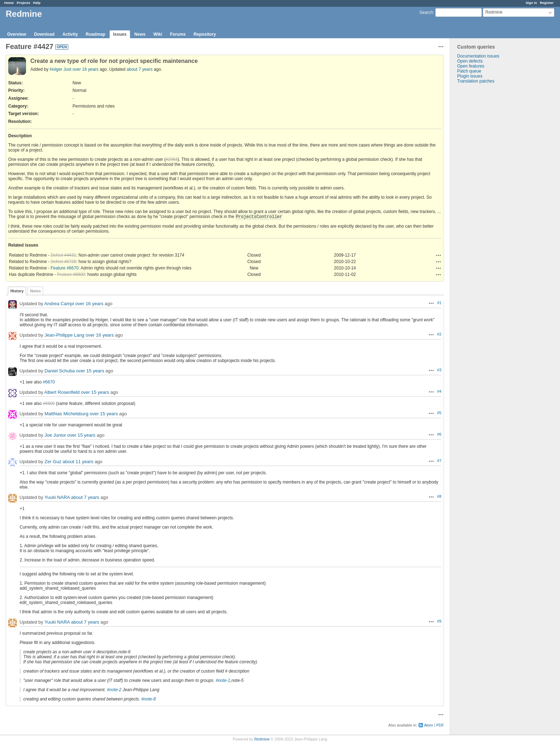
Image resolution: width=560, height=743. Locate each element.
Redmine (262, 739)
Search (426, 13)
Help (37, 3)
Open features (471, 66)
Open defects (470, 61)
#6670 (49, 382)
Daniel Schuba (60, 371)
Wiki (158, 34)
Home (9, 3)
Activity (70, 34)
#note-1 (223, 680)
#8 (439, 496)
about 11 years (78, 462)
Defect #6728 (63, 262)
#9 (439, 621)
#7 (439, 461)
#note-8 (148, 699)
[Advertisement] (486, 196)
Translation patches (476, 81)
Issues (120, 34)
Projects (24, 3)
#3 (439, 370)
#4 (439, 391)
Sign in (531, 3)
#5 (439, 413)
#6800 (49, 403)
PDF (440, 725)
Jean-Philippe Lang (64, 335)
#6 (439, 434)
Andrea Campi (59, 304)
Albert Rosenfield (62, 392)
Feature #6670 (65, 268)
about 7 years (140, 69)
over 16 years (86, 69)
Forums (178, 34)
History (17, 291)
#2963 (172, 159)
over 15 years (90, 371)
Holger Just (61, 69)
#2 (439, 334)
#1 (439, 303)
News (140, 34)
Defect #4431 (63, 255)
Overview (17, 34)
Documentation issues (478, 56)
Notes (35, 291)
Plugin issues (470, 76)
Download (44, 34)
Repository (205, 34)
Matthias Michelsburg (67, 414)
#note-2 (114, 690)
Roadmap (96, 34)
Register (547, 3)
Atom (428, 725)
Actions (439, 255)
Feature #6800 (71, 274)
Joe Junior (55, 435)
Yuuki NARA (57, 497)
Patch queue (469, 71)
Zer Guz (53, 462)
